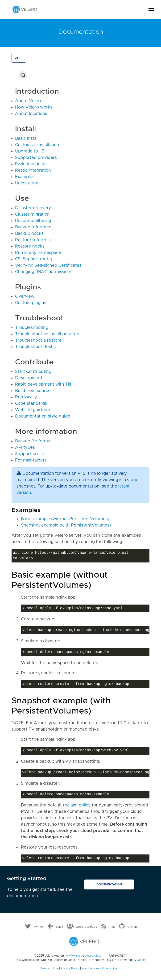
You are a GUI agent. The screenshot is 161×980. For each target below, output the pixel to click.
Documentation (109, 884)
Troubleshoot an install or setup (47, 334)
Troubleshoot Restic (35, 347)
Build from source (33, 391)
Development (29, 378)
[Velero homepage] (25, 9)
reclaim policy (77, 805)
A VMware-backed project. (96, 956)
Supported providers (36, 158)
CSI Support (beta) (34, 259)
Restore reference (34, 240)
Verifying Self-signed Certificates (48, 266)
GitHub (132, 927)
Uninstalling (27, 183)
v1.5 (18, 58)
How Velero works (34, 107)
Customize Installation (37, 145)
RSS (112, 927)
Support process (32, 454)
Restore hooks (30, 246)
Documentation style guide (43, 416)
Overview (25, 296)
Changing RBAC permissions (44, 272)
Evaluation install (32, 164)
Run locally (26, 397)
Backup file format (33, 441)
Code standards (31, 404)
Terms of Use (50, 968)
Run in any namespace (38, 253)
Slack (60, 927)
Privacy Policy (70, 968)
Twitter (38, 927)
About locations (31, 114)
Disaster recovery (33, 208)
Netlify (141, 960)
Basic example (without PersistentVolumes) (65, 519)
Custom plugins (31, 303)
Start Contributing (33, 372)
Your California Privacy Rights (101, 968)
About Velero (29, 101)
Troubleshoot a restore (38, 340)
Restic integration (33, 170)
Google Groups (86, 927)
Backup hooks (29, 234)
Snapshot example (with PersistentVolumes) (66, 525)
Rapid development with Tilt (43, 384)
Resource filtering (33, 221)
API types (25, 448)
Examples (25, 177)
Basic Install (27, 139)
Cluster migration (32, 214)
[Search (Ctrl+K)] (23, 75)
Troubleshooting (32, 328)
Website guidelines (34, 410)
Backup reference (33, 227)
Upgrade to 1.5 (30, 151)
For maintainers (31, 460)
